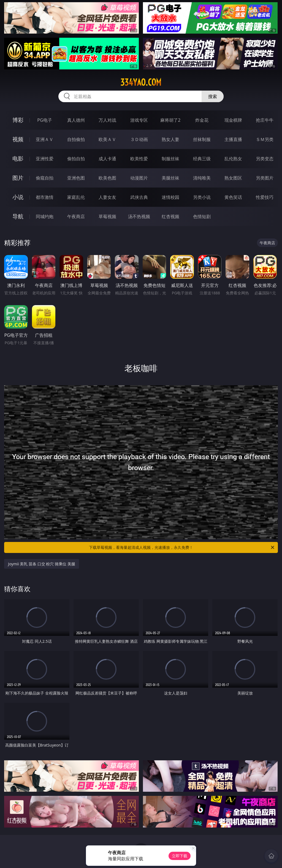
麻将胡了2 (170, 120)
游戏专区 (139, 120)
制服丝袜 (170, 159)
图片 (18, 178)
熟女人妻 (170, 139)
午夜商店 (76, 216)
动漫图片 (139, 178)
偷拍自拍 (76, 159)
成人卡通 (107, 159)
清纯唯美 (202, 178)
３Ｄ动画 (139, 139)
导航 (18, 216)
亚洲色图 (76, 178)
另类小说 (202, 197)
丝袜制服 (202, 139)
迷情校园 (170, 197)
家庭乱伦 (76, 197)
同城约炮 (45, 216)
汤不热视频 (139, 216)
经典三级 (202, 159)
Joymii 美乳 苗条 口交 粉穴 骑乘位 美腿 (41, 564)
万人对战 (107, 120)
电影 (18, 158)
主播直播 (233, 139)
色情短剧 (202, 216)
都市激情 (45, 197)
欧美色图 (107, 178)
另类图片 (265, 178)
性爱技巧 (265, 197)
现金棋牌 (233, 120)
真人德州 (76, 120)
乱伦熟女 (233, 159)
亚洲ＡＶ (45, 139)
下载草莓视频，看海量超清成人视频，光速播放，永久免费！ (182, 547)
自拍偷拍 (76, 139)
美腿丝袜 (170, 178)
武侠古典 (139, 197)
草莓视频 (107, 216)
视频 (18, 139)
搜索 (213, 96)
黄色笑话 (233, 197)
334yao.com (141, 82)
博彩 (18, 120)
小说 (18, 197)
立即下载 (180, 856)
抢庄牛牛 (265, 120)
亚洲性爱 (45, 159)
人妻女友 (107, 197)
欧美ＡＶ (107, 139)
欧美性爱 (139, 159)
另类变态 (265, 159)
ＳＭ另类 (265, 139)
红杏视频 (170, 216)
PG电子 (44, 120)
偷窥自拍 (45, 178)
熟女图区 (233, 178)
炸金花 (202, 120)
